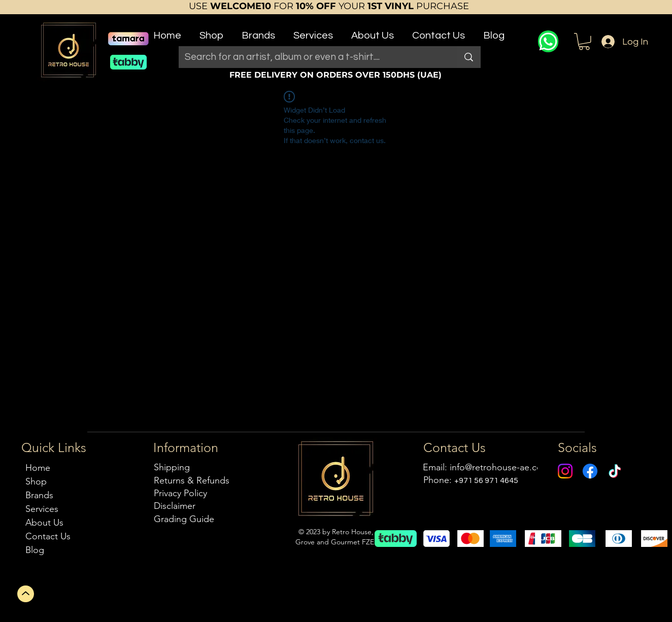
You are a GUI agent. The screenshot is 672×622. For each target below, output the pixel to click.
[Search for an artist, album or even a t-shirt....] (310, 57)
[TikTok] (615, 471)
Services (42, 509)
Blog (35, 550)
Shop (36, 481)
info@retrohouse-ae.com (500, 467)
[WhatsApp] (548, 41)
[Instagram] (565, 471)
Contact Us (48, 536)
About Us (44, 523)
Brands (39, 495)
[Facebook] (590, 471)
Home (38, 468)
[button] (211, 31)
